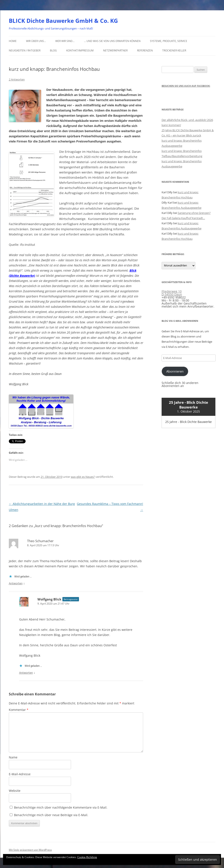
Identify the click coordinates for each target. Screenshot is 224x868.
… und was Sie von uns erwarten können (112, 41)
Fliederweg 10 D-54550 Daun (172, 293)
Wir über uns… (36, 41)
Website (15, 791)
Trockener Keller (174, 50)
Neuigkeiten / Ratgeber (25, 50)
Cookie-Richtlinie (87, 857)
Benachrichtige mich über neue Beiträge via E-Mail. (51, 815)
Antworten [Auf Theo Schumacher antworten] (16, 583)
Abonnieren (175, 371)
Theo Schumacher (40, 541)
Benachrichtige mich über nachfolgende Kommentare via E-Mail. (61, 807)
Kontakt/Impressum (80, 50)
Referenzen (145, 50)
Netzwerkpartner (115, 50)
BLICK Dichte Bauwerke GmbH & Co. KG (63, 21)
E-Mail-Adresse (20, 774)
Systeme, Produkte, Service (169, 41)
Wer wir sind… (65, 41)
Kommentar (19, 710)
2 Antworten (17, 79)
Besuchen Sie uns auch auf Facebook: (186, 86)
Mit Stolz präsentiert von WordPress (30, 850)
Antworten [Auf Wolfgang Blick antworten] (26, 673)
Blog (53, 50)
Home (13, 41)
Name (13, 757)
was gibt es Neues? (83, 477)
